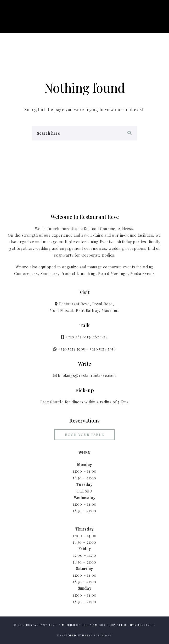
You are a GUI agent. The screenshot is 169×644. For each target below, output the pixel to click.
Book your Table (85, 434)
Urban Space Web (97, 635)
